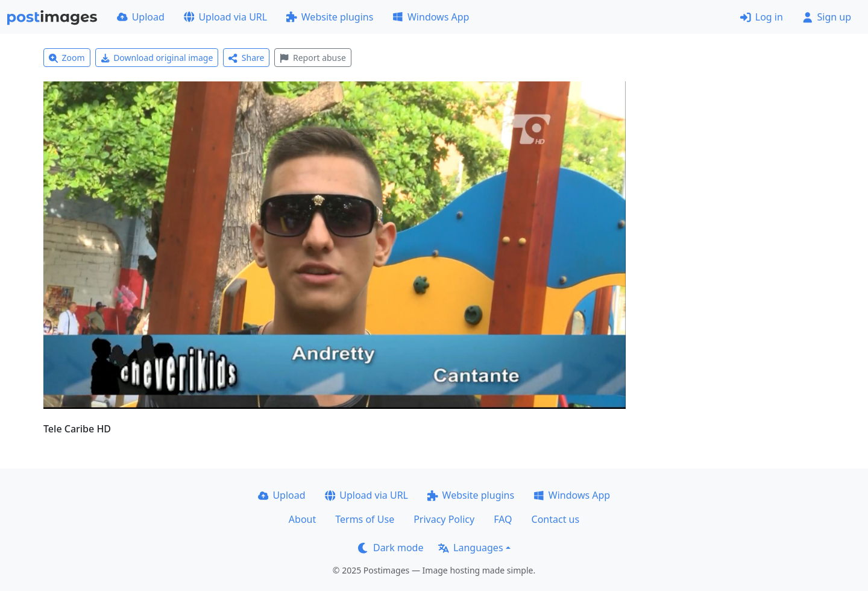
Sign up (827, 17)
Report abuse (313, 58)
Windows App (431, 17)
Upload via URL (225, 17)
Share (246, 58)
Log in (762, 17)
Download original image (157, 58)
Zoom (67, 58)
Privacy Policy (444, 519)
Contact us (556, 519)
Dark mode (391, 548)
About (302, 519)
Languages (470, 548)
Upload (141, 17)
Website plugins (330, 17)
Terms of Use (365, 519)
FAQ (503, 519)
